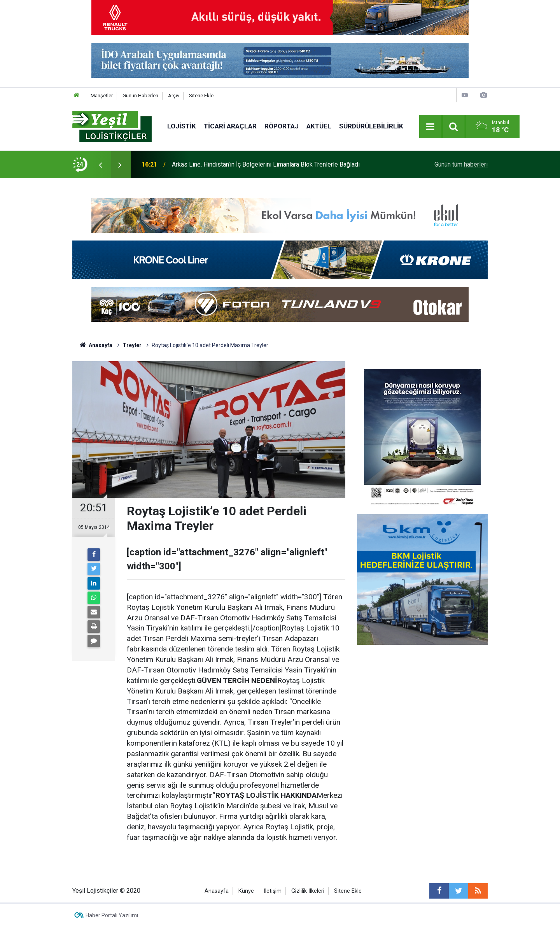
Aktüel (319, 126)
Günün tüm (461, 164)
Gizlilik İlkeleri (308, 891)
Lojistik (182, 126)
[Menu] (430, 127)
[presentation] (100, 165)
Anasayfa (217, 891)
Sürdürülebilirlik (371, 126)
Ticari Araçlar (230, 126)
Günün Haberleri (140, 96)
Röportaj (282, 126)
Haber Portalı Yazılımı (112, 915)
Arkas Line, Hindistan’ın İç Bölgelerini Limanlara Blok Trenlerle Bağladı (266, 164)
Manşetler (102, 96)
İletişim (273, 891)
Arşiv (174, 96)
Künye (246, 891)
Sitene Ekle (201, 96)
